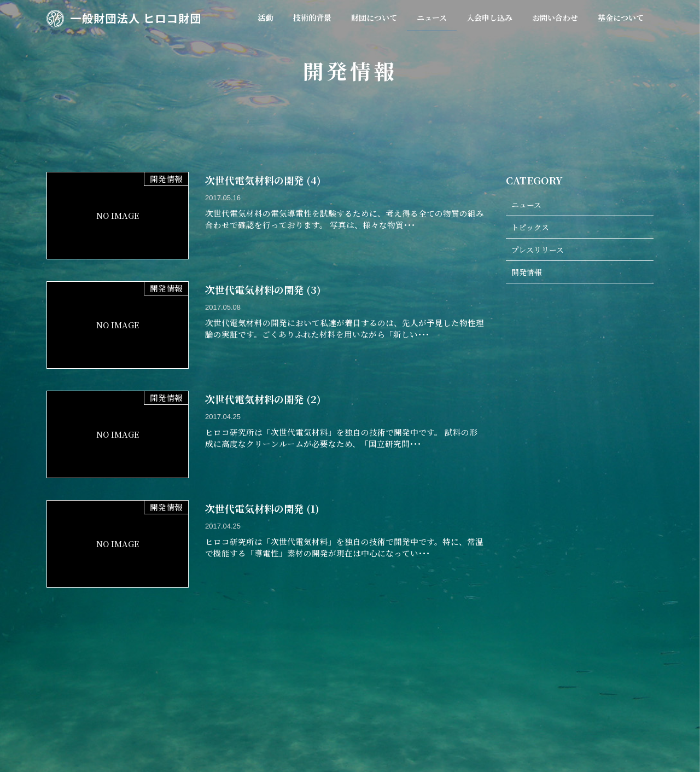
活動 (175, 702)
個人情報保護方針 (547, 702)
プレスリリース (539, 251)
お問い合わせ (480, 702)
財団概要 (270, 702)
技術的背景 (219, 702)
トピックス (532, 228)
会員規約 (318, 702)
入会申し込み (419, 702)
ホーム (137, 702)
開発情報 (528, 274)
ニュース (527, 205)
